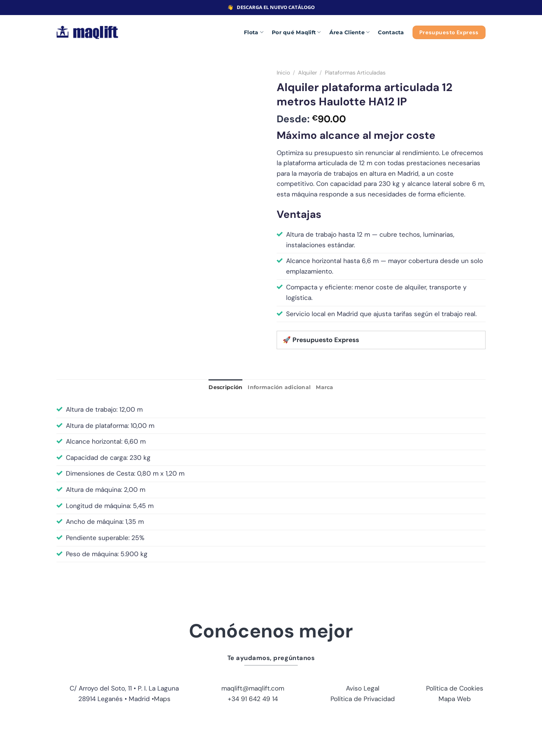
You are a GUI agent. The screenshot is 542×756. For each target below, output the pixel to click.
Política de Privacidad (363, 699)
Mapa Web (455, 699)
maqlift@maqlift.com (253, 688)
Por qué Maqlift (296, 32)
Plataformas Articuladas (355, 73)
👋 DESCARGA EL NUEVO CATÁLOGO (271, 7)
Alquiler (308, 73)
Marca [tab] (324, 387)
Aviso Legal (363, 688)
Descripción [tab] (225, 387)
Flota (254, 32)
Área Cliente (350, 32)
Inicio (283, 73)
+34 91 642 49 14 (253, 699)
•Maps (161, 699)
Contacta (391, 32)
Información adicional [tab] (279, 387)
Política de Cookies (455, 688)
